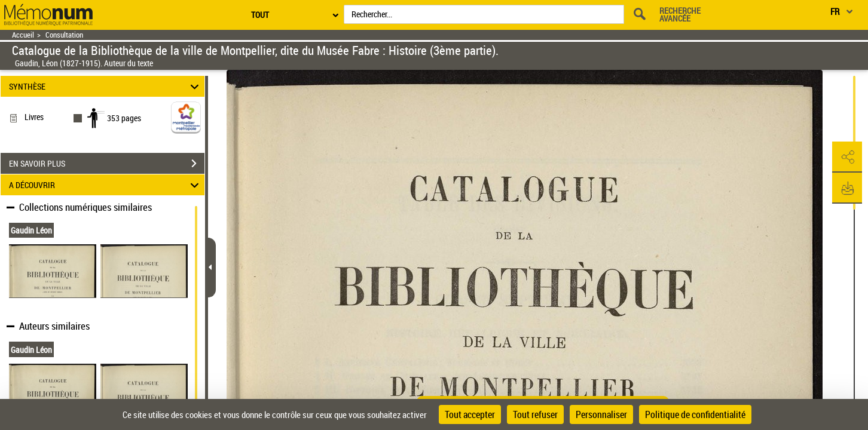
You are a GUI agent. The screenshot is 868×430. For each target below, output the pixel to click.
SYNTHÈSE (106, 86)
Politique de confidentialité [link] (695, 414)
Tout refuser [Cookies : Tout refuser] (535, 414)
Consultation (64, 35)
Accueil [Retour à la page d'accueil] (23, 35)
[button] (847, 157)
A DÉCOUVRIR (106, 185)
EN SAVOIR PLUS (107, 164)
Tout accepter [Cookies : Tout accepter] (470, 414)
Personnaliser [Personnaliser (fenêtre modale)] (601, 414)
